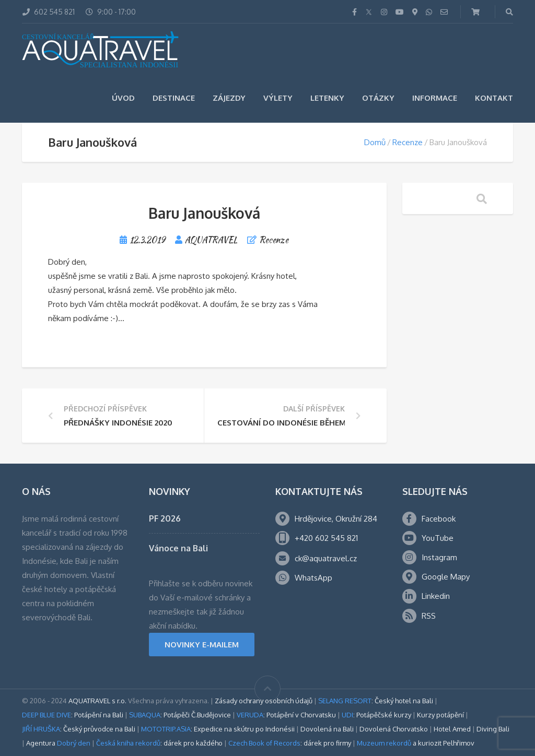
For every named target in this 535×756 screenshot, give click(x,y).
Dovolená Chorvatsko (394, 729)
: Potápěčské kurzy (376, 715)
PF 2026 (165, 518)
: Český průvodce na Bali (79, 729)
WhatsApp (313, 578)
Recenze (408, 142)
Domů (375, 142)
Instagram (439, 557)
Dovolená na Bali (327, 729)
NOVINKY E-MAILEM (202, 645)
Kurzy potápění (440, 715)
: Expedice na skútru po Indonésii (218, 729)
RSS (429, 616)
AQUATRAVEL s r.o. (97, 701)
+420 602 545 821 (326, 538)
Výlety (278, 98)
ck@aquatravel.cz (326, 558)
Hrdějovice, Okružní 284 (336, 519)
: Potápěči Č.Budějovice (180, 715)
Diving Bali (493, 729)
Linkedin (436, 596)
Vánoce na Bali (178, 548)
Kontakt (494, 98)
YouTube (438, 538)
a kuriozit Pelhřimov (416, 743)
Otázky (378, 98)
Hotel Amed (452, 729)
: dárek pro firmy (290, 743)
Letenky (327, 98)
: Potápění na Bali (73, 715)
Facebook (439, 519)
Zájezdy (229, 98)
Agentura (58, 743)
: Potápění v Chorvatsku (286, 715)
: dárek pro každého (159, 743)
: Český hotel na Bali (376, 701)
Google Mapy (446, 577)
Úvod (123, 98)
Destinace (174, 98)
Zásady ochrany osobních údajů (264, 701)
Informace (435, 98)
